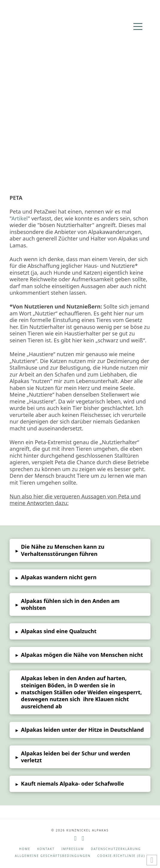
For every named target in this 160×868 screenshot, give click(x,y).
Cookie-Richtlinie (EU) (121, 856)
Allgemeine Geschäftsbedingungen (53, 856)
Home (25, 849)
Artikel (20, 218)
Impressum (73, 849)
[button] (138, 27)
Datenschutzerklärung (116, 849)
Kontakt (46, 849)
